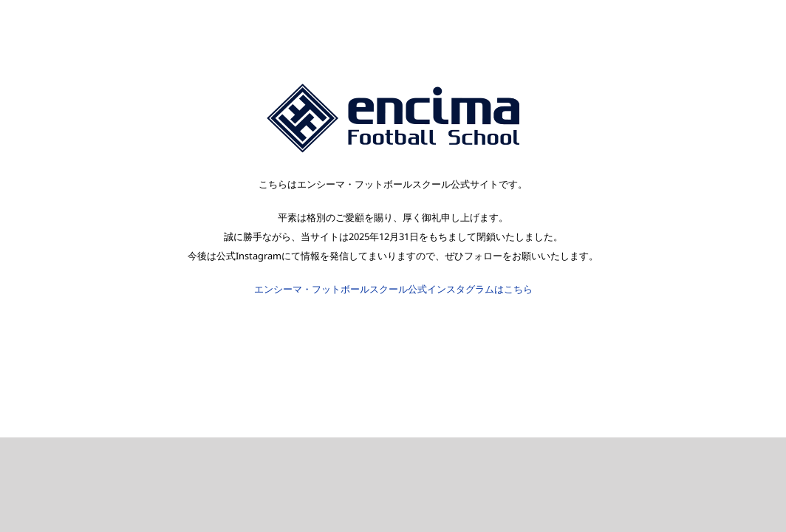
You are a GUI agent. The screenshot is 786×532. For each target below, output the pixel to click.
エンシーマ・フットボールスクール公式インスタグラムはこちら (393, 289)
